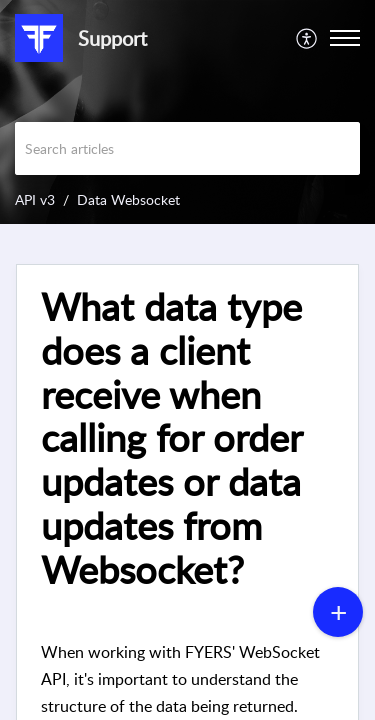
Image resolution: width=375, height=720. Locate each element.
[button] (307, 38)
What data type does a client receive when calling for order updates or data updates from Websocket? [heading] (171, 438)
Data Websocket (128, 199)
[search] (187, 148)
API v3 (35, 199)
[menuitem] (307, 38)
